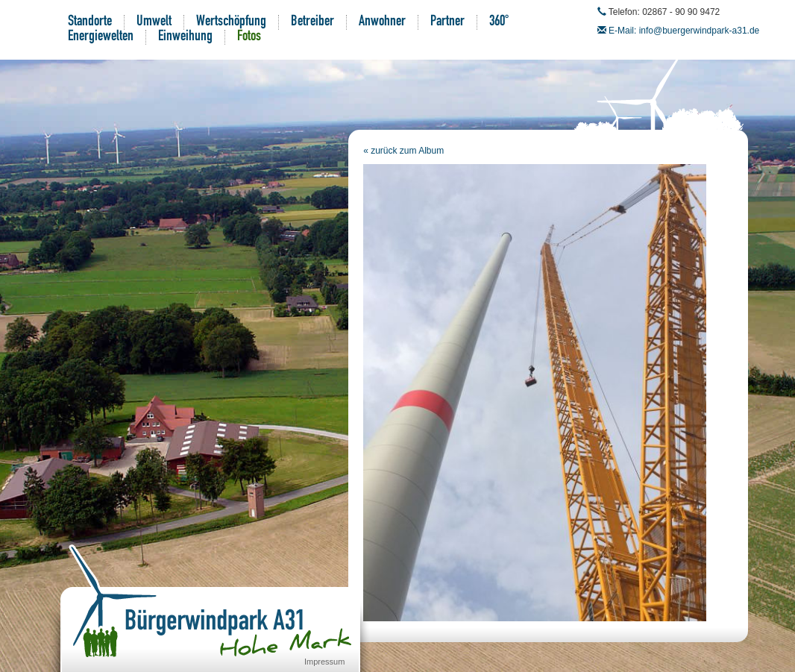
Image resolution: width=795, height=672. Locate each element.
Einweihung (185, 37)
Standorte (90, 22)
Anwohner (382, 22)
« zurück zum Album (403, 151)
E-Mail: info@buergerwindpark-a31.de (684, 31)
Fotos (249, 37)
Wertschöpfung (231, 22)
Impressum (324, 662)
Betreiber (312, 22)
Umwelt (154, 22)
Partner (447, 22)
